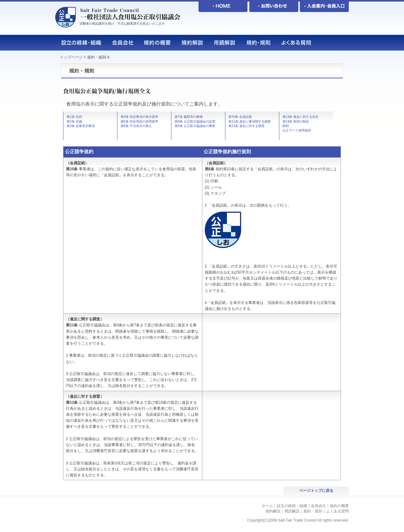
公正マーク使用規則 (297, 130)
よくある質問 (337, 511)
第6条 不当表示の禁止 (136, 126)
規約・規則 (313, 511)
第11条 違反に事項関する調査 (250, 121)
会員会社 (318, 506)
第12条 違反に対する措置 (247, 126)
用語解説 (292, 511)
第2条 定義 (74, 121)
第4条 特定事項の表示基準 (139, 117)
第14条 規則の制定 (296, 121)
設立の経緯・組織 (292, 506)
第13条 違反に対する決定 (300, 117)
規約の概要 (339, 506)
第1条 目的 (74, 117)
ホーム (267, 506)
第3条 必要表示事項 (81, 126)
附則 (286, 126)
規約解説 (273, 511)
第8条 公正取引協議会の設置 (195, 121)
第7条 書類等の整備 (189, 117)
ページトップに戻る (316, 491)
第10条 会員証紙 (240, 117)
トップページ (71, 57)
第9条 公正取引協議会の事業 (195, 126)
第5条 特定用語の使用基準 (139, 121)
